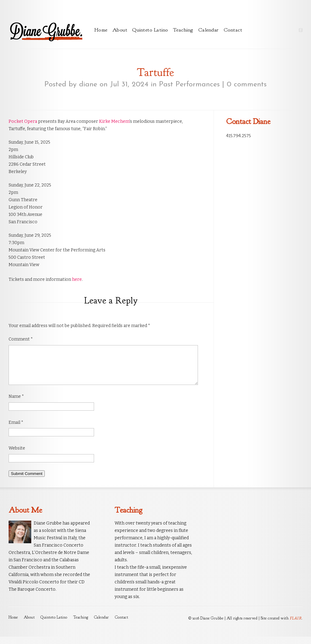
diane (88, 85)
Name (16, 404)
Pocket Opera (23, 121)
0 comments (247, 85)
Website (17, 456)
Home (101, 30)
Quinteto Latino (150, 30)
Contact (233, 30)
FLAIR (296, 625)
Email (16, 430)
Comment (21, 339)
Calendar (209, 30)
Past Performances (189, 85)
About (120, 30)
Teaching (183, 30)
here (77, 279)
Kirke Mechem (114, 121)
